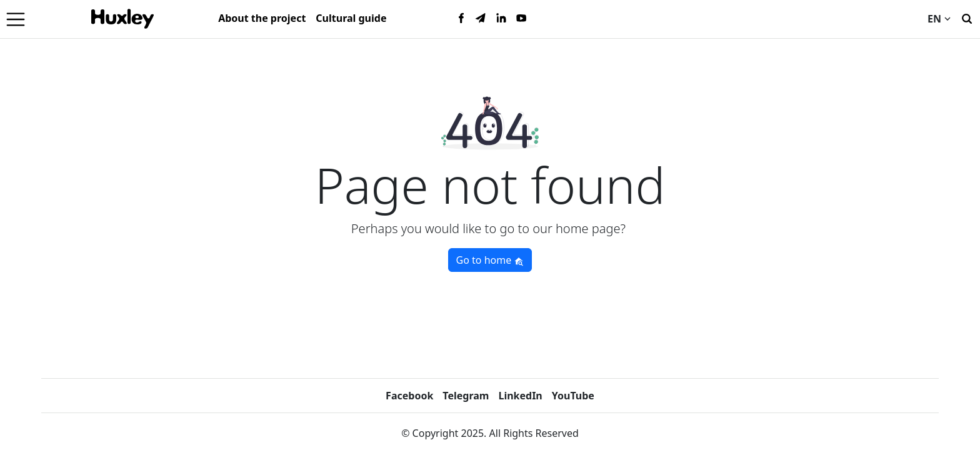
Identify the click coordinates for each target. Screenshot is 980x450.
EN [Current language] (939, 19)
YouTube (573, 396)
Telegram (466, 396)
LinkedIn (520, 396)
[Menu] (16, 19)
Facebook (409, 396)
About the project (262, 18)
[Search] (967, 17)
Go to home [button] (490, 260)
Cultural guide (351, 18)
